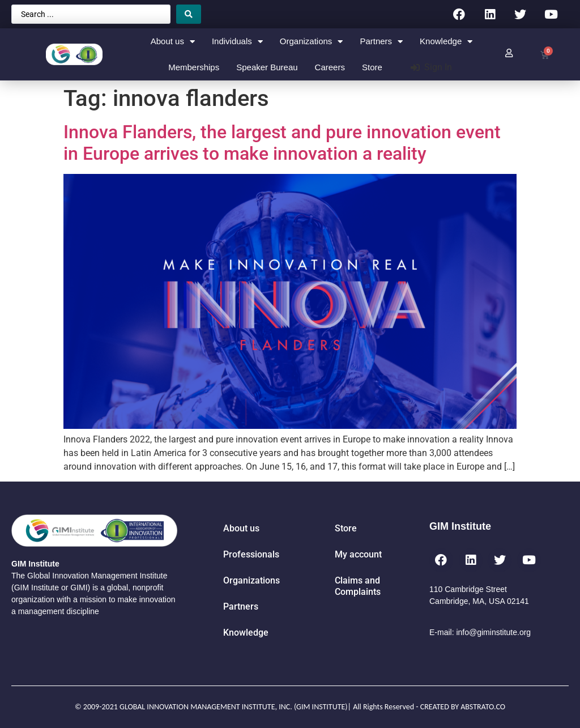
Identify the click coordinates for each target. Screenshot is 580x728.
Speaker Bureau (267, 67)
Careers (330, 67)
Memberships (194, 67)
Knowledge (446, 42)
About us (173, 42)
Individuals (237, 42)
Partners (381, 42)
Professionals (251, 554)
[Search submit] (189, 14)
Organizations (312, 42)
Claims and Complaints (358, 586)
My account (358, 554)
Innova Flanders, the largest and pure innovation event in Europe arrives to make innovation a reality (282, 143)
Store (372, 67)
